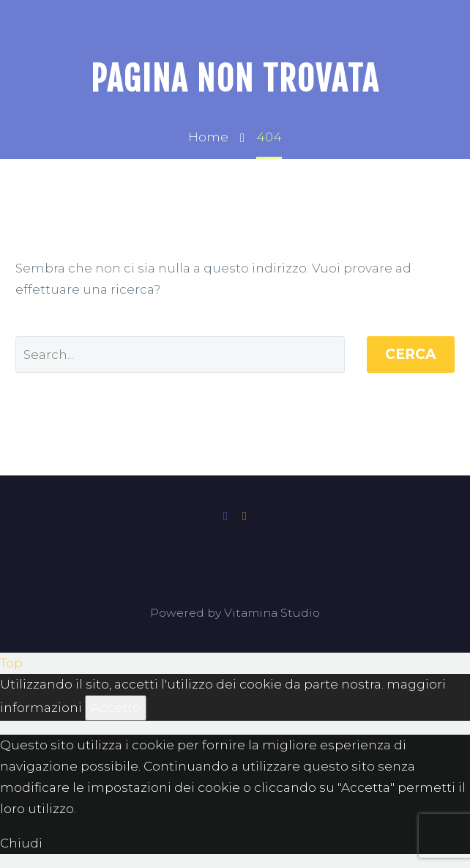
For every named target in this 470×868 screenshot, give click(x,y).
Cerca (411, 354)
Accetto (116, 708)
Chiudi (21, 843)
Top (11, 663)
